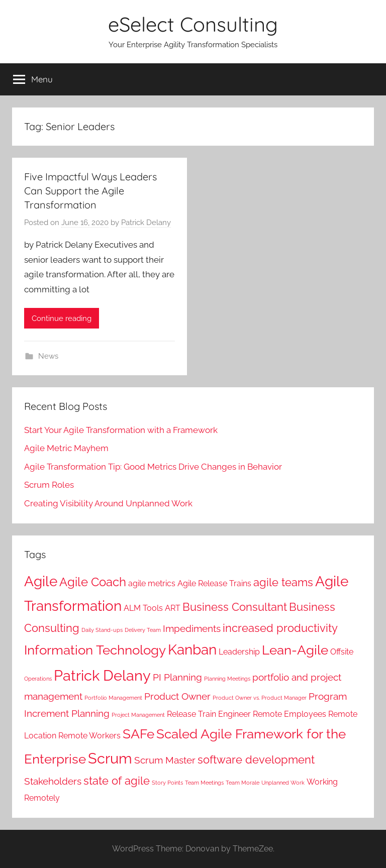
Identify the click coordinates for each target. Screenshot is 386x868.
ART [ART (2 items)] (173, 608)
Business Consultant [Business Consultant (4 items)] (235, 607)
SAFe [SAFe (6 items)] (138, 734)
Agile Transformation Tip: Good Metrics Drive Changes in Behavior (153, 467)
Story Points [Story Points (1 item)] (167, 783)
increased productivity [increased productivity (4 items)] (280, 628)
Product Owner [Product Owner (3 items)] (177, 696)
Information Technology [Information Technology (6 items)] (95, 650)
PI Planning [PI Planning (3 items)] (177, 677)
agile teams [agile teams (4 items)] (283, 582)
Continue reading (62, 318)
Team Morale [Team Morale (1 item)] (243, 783)
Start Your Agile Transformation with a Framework (121, 430)
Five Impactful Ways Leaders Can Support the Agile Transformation (90, 191)
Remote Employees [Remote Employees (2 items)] (289, 714)
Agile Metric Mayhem (66, 448)
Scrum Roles (49, 485)
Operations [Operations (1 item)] (38, 679)
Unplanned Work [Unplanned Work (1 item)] (283, 783)
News (48, 356)
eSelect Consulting (193, 24)
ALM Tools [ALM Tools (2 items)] (143, 608)
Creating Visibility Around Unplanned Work (108, 503)
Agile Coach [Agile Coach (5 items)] (93, 582)
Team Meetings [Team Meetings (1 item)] (204, 783)
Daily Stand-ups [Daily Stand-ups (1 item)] (102, 630)
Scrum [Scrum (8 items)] (110, 758)
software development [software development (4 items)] (256, 759)
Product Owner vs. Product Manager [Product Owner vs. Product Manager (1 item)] (260, 698)
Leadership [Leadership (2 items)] (239, 652)
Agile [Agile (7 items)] (41, 581)
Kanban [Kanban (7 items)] (192, 650)
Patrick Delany (146, 223)
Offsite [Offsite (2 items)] (342, 652)
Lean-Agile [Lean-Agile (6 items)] (295, 650)
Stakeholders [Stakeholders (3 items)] (53, 781)
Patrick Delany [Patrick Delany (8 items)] (102, 675)
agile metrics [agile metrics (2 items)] (152, 583)
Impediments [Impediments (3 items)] (192, 629)
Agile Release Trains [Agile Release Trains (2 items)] (214, 583)
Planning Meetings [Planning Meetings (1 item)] (227, 679)
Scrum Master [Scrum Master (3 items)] (165, 760)
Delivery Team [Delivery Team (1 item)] (143, 630)
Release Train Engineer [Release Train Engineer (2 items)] (209, 714)
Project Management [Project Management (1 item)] (138, 715)
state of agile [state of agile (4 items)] (117, 781)
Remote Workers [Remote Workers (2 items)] (89, 736)
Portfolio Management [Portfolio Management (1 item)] (113, 698)
